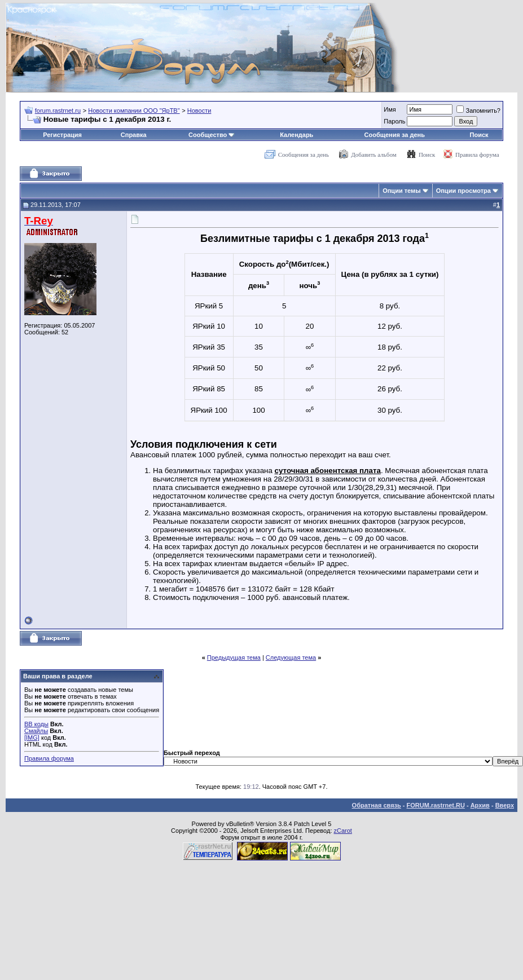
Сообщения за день (395, 135)
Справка (134, 135)
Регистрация (62, 135)
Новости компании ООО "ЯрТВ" (134, 111)
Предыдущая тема (234, 657)
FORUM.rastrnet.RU (436, 805)
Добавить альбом (373, 154)
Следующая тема (291, 657)
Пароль (394, 121)
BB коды (36, 724)
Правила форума (477, 154)
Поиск (479, 135)
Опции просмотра (463, 191)
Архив (480, 805)
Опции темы (401, 191)
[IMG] (32, 738)
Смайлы (36, 731)
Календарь (296, 135)
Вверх (505, 805)
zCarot (343, 831)
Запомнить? (478, 111)
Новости (199, 111)
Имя (390, 109)
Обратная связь (377, 805)
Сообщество (212, 135)
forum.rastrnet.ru (58, 111)
